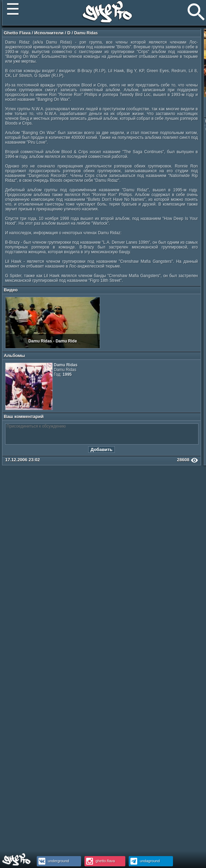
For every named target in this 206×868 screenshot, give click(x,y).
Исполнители (49, 33)
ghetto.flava (100, 861)
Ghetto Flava (17, 33)
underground (53, 861)
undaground (144, 861)
